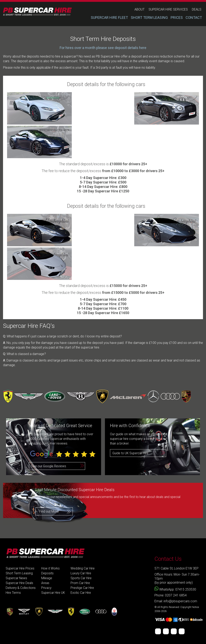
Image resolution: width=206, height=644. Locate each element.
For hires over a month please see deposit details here (103, 48)
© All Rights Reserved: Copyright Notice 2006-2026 (177, 609)
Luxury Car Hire (82, 573)
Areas (46, 583)
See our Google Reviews (49, 466)
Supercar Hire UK (54, 593)
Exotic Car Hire (82, 593)
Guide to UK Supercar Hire (131, 453)
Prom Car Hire (81, 583)
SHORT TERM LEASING (149, 18)
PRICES (177, 18)
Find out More (49, 511)
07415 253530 (186, 589)
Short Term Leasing (19, 573)
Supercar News (17, 578)
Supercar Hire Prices (20, 568)
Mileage (47, 578)
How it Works (51, 568)
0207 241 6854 (176, 595)
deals (197, 10)
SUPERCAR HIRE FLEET (109, 18)
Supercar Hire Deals (20, 583)
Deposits (48, 573)
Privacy (47, 588)
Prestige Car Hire (83, 588)
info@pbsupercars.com (180, 601)
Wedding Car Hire (84, 568)
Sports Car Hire (82, 578)
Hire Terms (13, 593)
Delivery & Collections (21, 588)
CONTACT (194, 18)
